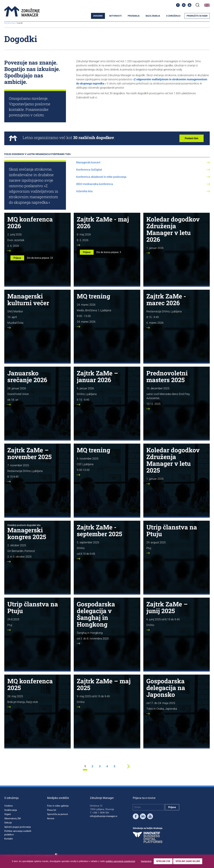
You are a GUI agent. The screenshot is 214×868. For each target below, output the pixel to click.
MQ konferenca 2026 (30, 222)
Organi (8, 814)
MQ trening (93, 296)
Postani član (192, 138)
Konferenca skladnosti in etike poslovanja (101, 177)
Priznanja (134, 16)
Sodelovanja (11, 810)
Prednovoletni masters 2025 (167, 376)
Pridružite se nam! (197, 16)
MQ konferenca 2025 (30, 684)
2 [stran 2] (92, 766)
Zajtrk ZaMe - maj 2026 (103, 222)
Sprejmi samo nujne (188, 861)
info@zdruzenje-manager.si (104, 816)
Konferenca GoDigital (89, 170)
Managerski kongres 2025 (27, 533)
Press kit (52, 810)
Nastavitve (146, 861)
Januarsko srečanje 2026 (27, 376)
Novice (51, 818)
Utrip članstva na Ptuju (172, 530)
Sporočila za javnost (58, 814)
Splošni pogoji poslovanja (18, 827)
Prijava (17, 258)
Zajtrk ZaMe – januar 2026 (97, 376)
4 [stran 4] (107, 766)
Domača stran (10, 23)
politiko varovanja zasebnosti (120, 861)
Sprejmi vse (163, 861)
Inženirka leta (84, 191)
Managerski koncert (88, 162)
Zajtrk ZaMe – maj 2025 (104, 684)
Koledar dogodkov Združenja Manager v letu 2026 (173, 229)
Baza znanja (153, 16)
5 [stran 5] (114, 766)
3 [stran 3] (100, 766)
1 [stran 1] (85, 766)
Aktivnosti (115, 16)
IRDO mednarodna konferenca (95, 184)
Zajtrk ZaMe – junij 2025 (167, 607)
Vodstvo (9, 806)
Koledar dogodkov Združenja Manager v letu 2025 (173, 460)
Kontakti (9, 839)
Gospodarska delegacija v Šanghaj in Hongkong (96, 614)
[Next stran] (128, 770)
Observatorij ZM (12, 818)
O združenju (173, 16)
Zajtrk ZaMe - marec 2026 (166, 299)
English (207, 5)
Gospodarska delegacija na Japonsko (166, 688)
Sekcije (8, 823)
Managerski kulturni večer (28, 299)
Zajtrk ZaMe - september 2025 (99, 530)
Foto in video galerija (58, 806)
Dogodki (98, 16)
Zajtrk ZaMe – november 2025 (29, 453)
